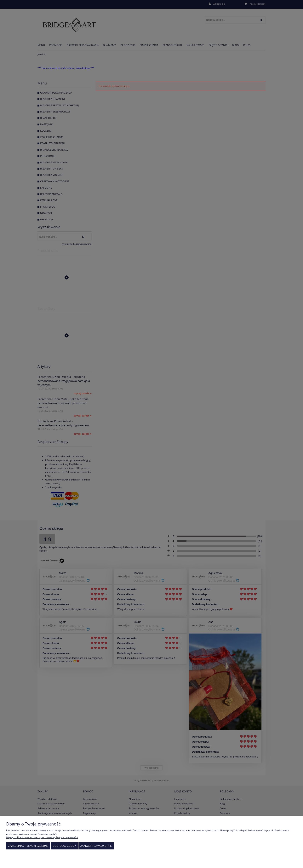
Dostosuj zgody (64, 846)
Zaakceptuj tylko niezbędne (28, 846)
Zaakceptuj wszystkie (96, 846)
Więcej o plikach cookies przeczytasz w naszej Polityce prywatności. (42, 837)
